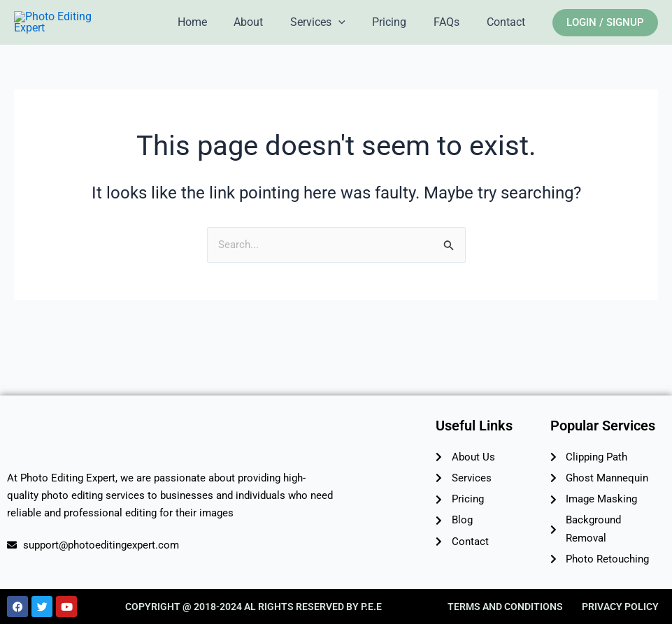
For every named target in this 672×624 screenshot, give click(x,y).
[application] (355, 32)
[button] (605, 32)
